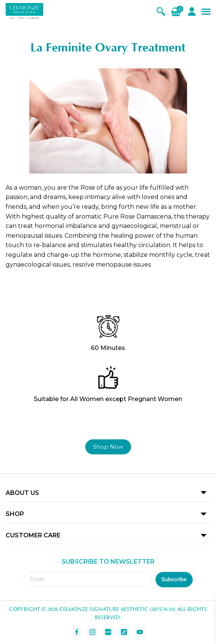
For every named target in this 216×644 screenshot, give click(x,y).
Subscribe (174, 579)
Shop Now (108, 447)
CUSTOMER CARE (33, 535)
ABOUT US (22, 493)
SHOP (15, 514)
